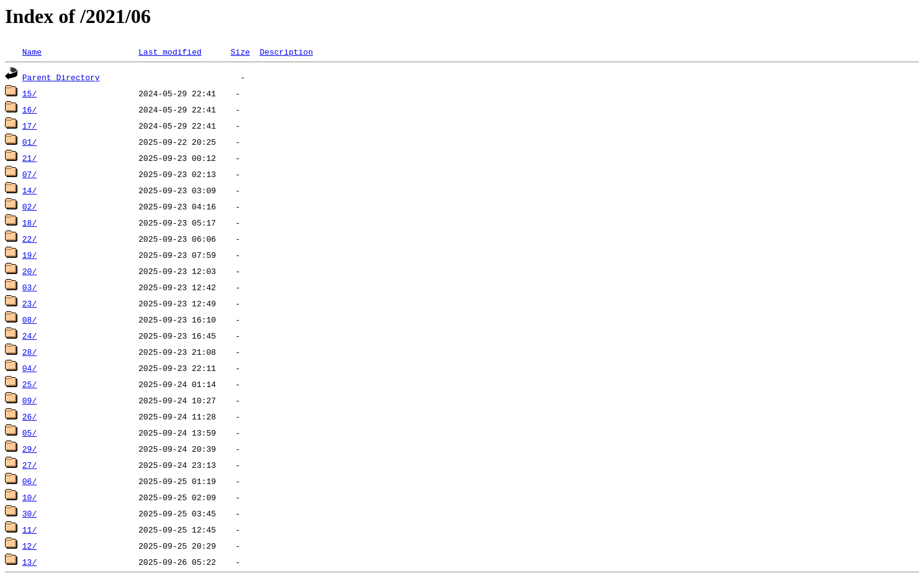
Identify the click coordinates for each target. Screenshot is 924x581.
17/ (29, 126)
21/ (29, 158)
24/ (29, 336)
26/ (29, 416)
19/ (29, 255)
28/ (29, 352)
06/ (29, 481)
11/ (29, 529)
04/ (29, 368)
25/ (29, 384)
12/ (29, 546)
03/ (29, 287)
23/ (29, 303)
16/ (29, 109)
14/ (29, 190)
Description (286, 52)
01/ (29, 142)
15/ (29, 93)
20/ (29, 271)
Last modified (170, 52)
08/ (29, 319)
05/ (29, 432)
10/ (29, 497)
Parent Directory (61, 77)
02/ (29, 206)
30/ (29, 513)
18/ (29, 222)
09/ (29, 400)
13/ (29, 562)
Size (240, 52)
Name (32, 52)
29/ (29, 449)
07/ (29, 174)
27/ (29, 465)
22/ (29, 239)
